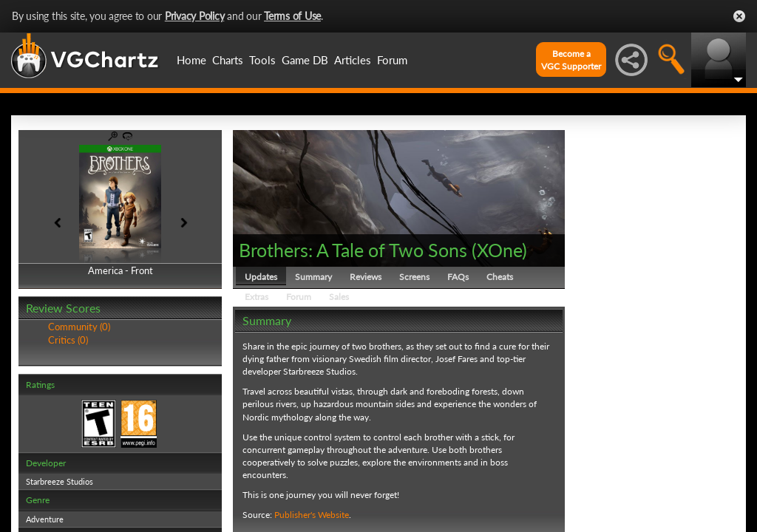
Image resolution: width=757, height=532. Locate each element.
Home (191, 60)
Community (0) (79, 327)
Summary (313, 277)
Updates (261, 277)
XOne (499, 250)
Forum (392, 60)
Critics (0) (68, 340)
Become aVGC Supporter (571, 60)
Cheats (500, 277)
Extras (257, 297)
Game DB (305, 60)
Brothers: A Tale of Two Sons (353, 250)
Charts (228, 60)
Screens (414, 277)
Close (739, 16)
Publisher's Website (312, 515)
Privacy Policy (195, 16)
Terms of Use (292, 16)
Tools (262, 60)
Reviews (366, 277)
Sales (339, 297)
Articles (353, 60)
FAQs (458, 277)
